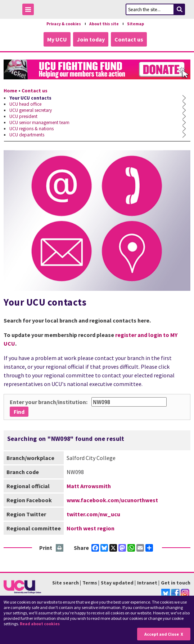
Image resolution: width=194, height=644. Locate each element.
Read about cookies (40, 624)
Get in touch (176, 583)
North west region (91, 528)
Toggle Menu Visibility (30, 11)
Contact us (129, 39)
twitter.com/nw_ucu (93, 514)
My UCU (57, 39)
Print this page (60, 548)
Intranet (147, 583)
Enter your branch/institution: (49, 402)
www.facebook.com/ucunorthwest (112, 500)
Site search (66, 583)
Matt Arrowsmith (89, 486)
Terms (90, 583)
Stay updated (117, 583)
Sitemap (136, 24)
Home (10, 91)
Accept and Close (162, 634)
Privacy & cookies (64, 24)
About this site (104, 24)
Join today (91, 39)
